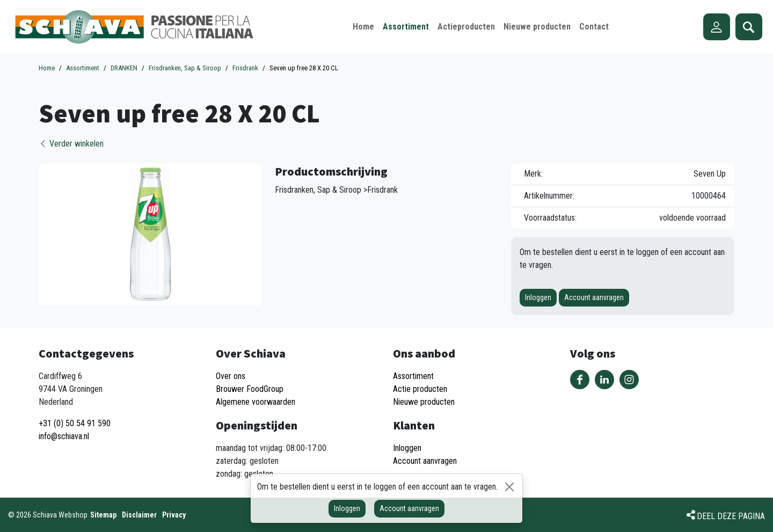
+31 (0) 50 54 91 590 (75, 423)
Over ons (231, 376)
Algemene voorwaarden (256, 402)
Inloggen (538, 297)
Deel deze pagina (731, 516)
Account (717, 27)
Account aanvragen (594, 297)
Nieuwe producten (424, 402)
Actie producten (420, 389)
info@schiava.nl (64, 436)
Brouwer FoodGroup (250, 389)
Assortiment (413, 376)
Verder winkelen (71, 144)
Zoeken (749, 27)
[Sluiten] (509, 487)
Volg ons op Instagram (629, 380)
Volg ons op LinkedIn (604, 380)
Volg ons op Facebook (580, 380)
